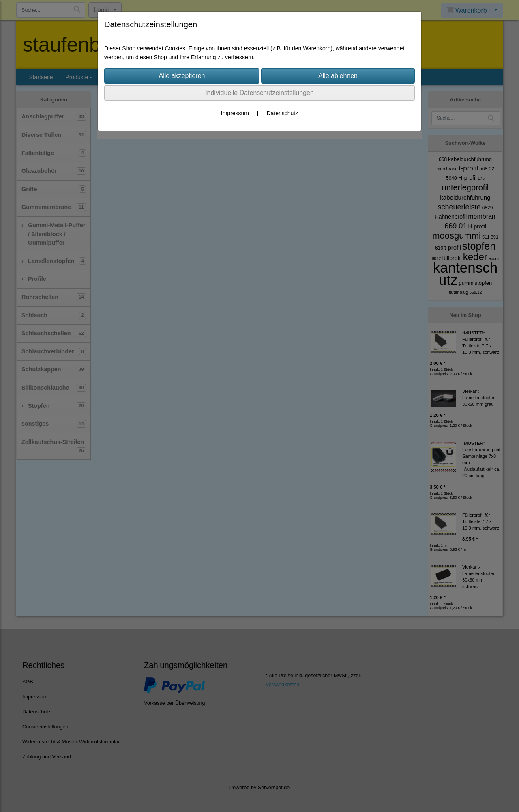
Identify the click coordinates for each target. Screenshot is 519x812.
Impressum (235, 113)
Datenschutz (282, 113)
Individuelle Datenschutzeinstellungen (259, 93)
